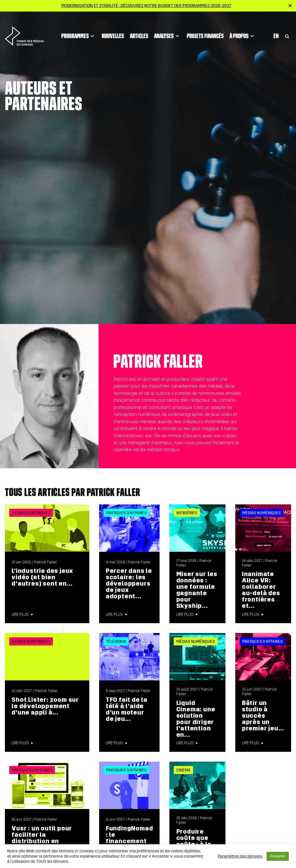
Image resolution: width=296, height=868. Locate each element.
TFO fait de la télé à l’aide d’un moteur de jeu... (127, 709)
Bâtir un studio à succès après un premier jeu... (263, 716)
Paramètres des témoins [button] (240, 856)
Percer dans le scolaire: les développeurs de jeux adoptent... (129, 584)
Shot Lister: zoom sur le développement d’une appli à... (45, 706)
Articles (139, 26)
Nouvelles (113, 26)
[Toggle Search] (287, 26)
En (276, 26)
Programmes (79, 26)
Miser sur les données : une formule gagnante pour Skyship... (197, 590)
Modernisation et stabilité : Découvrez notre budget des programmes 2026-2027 (146, 5)
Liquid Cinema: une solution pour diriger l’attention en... (196, 719)
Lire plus (20, 615)
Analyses (168, 26)
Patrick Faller (46, 562)
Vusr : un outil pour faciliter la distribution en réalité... (42, 838)
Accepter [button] (278, 856)
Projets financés (205, 26)
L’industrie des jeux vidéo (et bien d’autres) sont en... (42, 577)
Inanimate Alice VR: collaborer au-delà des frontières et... (261, 590)
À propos (243, 26)
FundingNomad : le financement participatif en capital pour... (129, 841)
